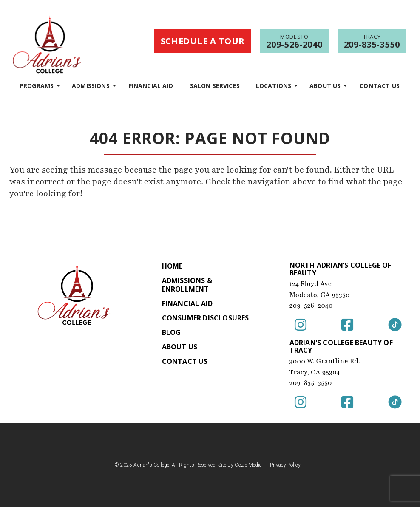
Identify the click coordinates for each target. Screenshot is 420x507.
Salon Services (215, 86)
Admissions (91, 86)
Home (172, 266)
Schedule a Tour (203, 41)
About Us (325, 86)
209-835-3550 (311, 383)
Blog (172, 332)
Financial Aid (151, 86)
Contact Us (380, 86)
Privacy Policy (285, 465)
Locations (274, 86)
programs (37, 86)
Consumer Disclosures (206, 318)
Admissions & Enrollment (187, 285)
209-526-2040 (311, 306)
